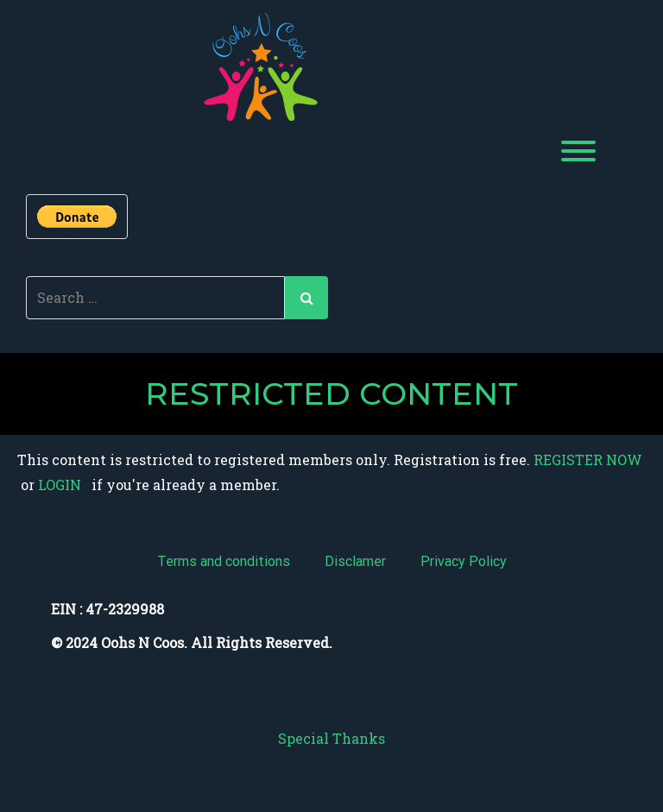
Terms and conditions (224, 561)
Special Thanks (331, 738)
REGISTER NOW (588, 460)
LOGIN (58, 485)
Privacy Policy (464, 561)
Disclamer (355, 561)
